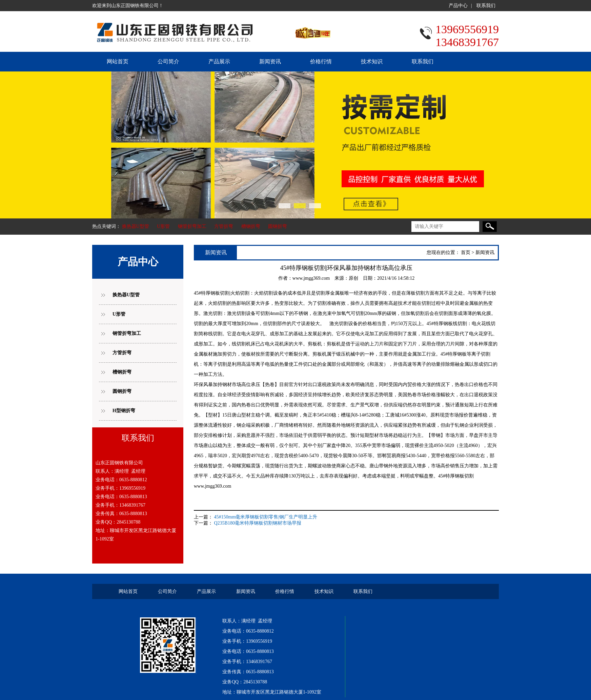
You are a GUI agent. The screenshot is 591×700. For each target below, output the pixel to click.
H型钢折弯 (124, 411)
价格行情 (321, 61)
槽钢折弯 (251, 226)
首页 (466, 252)
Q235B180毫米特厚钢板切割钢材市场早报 (258, 523)
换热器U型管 (136, 226)
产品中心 (458, 6)
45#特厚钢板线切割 (447, 324)
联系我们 (486, 6)
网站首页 (118, 61)
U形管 (163, 226)
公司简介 (168, 61)
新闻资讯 (270, 61)
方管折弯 (224, 226)
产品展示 (219, 61)
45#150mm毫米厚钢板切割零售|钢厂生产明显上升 (266, 517)
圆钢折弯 (278, 226)
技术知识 (372, 61)
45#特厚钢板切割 (212, 293)
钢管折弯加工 (192, 226)
